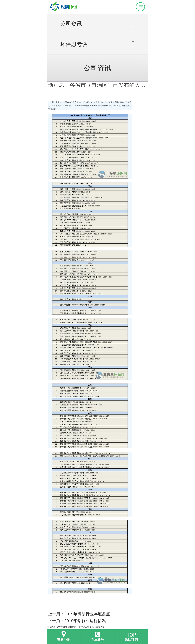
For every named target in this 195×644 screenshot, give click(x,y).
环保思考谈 (97, 44)
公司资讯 (97, 24)
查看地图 (64, 640)
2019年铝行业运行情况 (85, 621)
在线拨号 (97, 640)
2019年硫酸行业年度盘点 (87, 614)
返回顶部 (131, 640)
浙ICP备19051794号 (57, 627)
